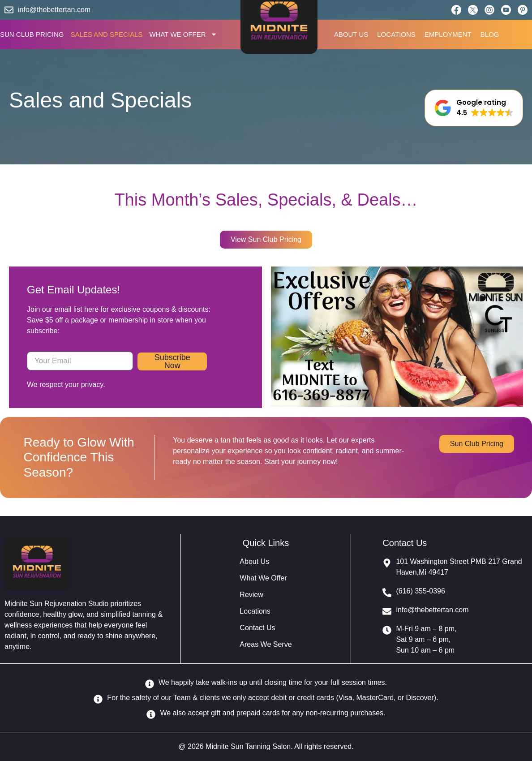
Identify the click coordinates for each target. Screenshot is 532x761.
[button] (474, 108)
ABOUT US (351, 34)
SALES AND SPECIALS (107, 34)
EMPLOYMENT (448, 34)
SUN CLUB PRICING (32, 34)
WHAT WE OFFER (183, 34)
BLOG (490, 34)
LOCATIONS (396, 34)
